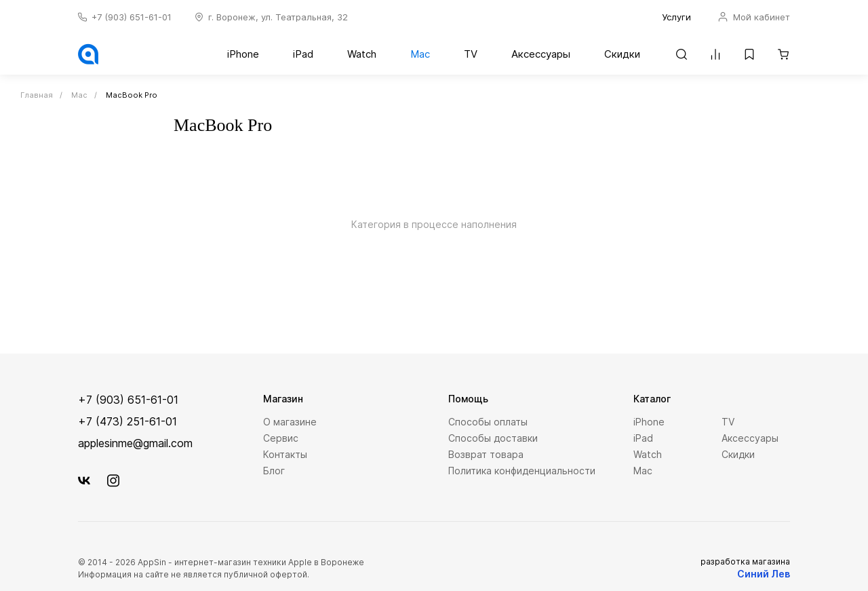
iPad (303, 54)
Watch (362, 54)
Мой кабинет (754, 17)
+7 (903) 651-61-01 (132, 17)
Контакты (285, 454)
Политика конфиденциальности (522, 471)
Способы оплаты (488, 422)
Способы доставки (493, 438)
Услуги (676, 17)
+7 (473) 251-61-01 (127, 421)
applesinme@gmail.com (135, 443)
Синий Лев (764, 574)
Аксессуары (541, 54)
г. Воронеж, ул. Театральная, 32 (278, 17)
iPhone (243, 54)
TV (471, 54)
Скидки (622, 54)
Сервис (281, 438)
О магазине (290, 422)
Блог (274, 471)
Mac (420, 54)
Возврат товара (486, 454)
